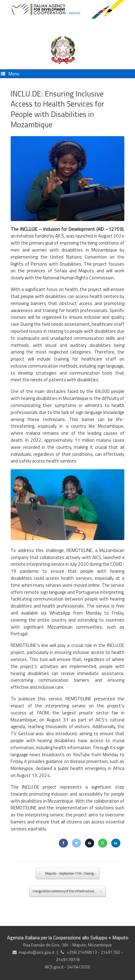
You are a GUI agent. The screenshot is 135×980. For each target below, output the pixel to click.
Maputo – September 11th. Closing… (68, 873)
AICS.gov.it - (56, 967)
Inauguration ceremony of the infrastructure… (68, 891)
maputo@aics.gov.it (36, 952)
